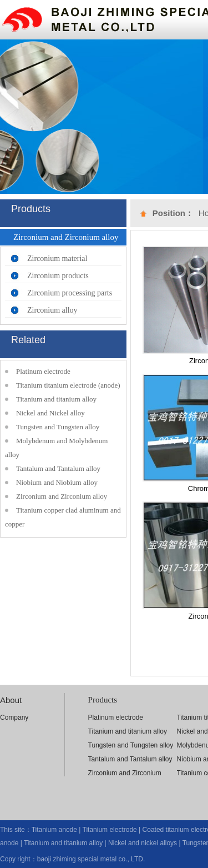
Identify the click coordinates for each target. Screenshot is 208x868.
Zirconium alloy (52, 310)
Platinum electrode (43, 371)
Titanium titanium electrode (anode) (68, 385)
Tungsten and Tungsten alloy (58, 427)
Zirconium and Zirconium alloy (62, 496)
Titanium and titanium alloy (56, 399)
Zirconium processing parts (70, 293)
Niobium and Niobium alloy (57, 482)
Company (14, 718)
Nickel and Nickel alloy (50, 413)
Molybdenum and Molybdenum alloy (56, 448)
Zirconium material (57, 259)
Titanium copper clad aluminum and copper (63, 517)
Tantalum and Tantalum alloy (58, 468)
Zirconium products (58, 276)
